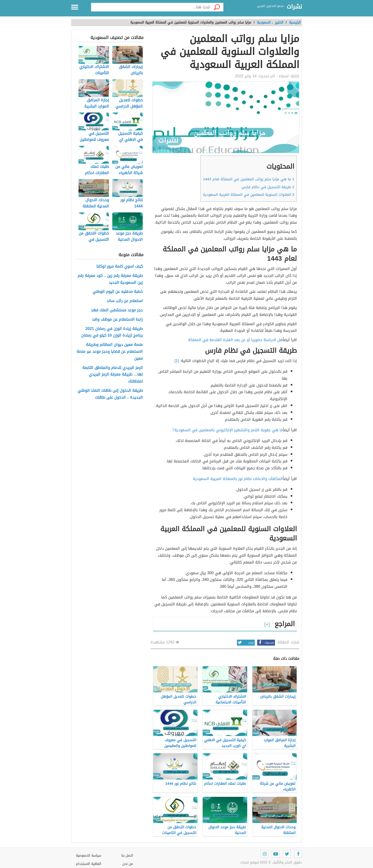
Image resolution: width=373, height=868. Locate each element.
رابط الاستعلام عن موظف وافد (117, 320)
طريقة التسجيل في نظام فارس (268, 187)
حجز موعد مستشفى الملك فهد (117, 310)
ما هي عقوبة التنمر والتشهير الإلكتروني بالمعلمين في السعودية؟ (228, 430)
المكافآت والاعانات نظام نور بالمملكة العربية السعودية (238, 479)
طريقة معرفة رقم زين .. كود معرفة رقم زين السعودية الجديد (110, 279)
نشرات (294, 7)
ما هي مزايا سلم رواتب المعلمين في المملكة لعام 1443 (249, 179)
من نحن (128, 864)
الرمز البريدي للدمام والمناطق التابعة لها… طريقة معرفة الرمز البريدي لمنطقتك (113, 375)
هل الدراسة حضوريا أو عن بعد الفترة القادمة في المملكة (236, 340)
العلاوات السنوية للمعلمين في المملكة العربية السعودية (249, 195)
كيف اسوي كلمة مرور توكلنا (120, 267)
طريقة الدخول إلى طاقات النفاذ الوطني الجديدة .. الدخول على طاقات (110, 394)
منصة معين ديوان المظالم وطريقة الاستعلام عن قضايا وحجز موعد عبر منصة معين (110, 352)
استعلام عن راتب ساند (125, 301)
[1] (177, 361)
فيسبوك (265, 643)
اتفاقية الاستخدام (88, 864)
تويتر (245, 643)
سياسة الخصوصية (88, 856)
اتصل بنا (127, 856)
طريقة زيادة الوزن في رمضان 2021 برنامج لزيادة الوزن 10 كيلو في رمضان (112, 332)
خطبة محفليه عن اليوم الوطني (118, 292)
